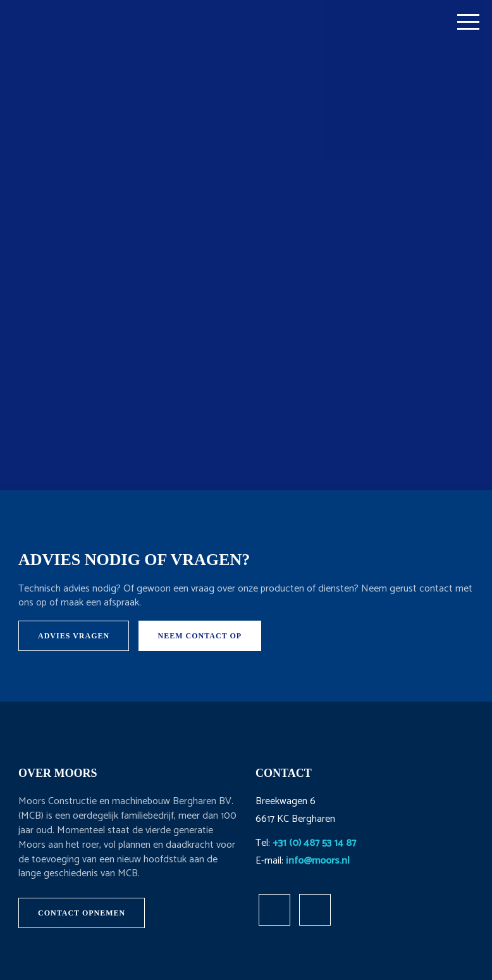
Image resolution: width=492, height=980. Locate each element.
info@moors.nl (318, 861)
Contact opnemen (82, 913)
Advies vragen (74, 636)
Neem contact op (200, 636)
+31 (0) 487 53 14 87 (314, 843)
